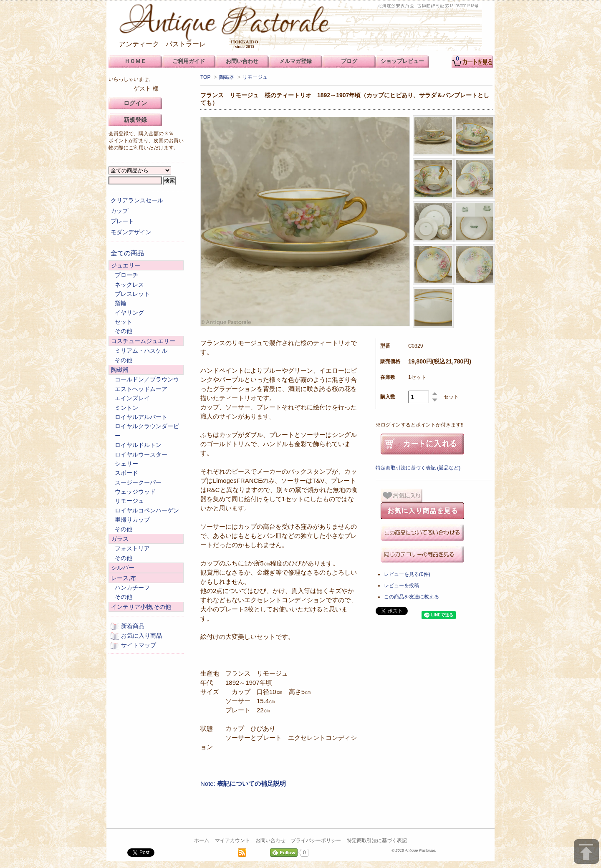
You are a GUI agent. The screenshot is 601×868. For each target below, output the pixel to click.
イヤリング (129, 313)
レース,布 (124, 578)
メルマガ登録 (295, 61)
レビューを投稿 (402, 585)
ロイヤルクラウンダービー (147, 431)
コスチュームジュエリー (143, 341)
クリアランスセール (137, 200)
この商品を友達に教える (412, 597)
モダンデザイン (131, 232)
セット (124, 322)
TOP (205, 77)
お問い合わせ (270, 840)
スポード (126, 473)
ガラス (120, 539)
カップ (119, 211)
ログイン (135, 103)
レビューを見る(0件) (407, 574)
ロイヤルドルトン (138, 445)
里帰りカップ (132, 520)
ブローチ (126, 275)
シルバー (123, 568)
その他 (124, 331)
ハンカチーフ (132, 588)
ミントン (126, 408)
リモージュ (255, 77)
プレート (122, 221)
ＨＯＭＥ (135, 61)
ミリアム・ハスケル (141, 351)
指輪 (121, 303)
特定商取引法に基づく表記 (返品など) (418, 468)
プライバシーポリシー (316, 840)
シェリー (126, 464)
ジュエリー (126, 265)
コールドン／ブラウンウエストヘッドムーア (147, 384)
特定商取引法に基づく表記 (377, 840)
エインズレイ (132, 398)
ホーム (202, 840)
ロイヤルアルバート (141, 417)
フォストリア (132, 548)
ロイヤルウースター (141, 454)
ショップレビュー (402, 61)
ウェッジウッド (135, 492)
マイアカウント (232, 840)
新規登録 (135, 120)
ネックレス (129, 285)
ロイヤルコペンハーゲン (147, 510)
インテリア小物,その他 (141, 607)
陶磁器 (227, 77)
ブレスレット (132, 294)
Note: (243, 783)
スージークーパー (138, 482)
